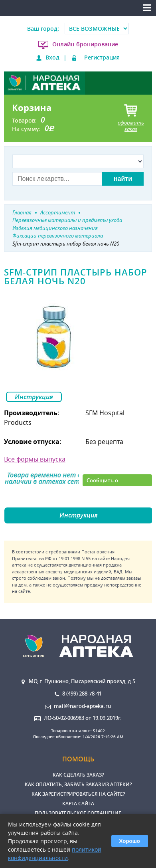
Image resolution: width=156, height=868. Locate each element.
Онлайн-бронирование (85, 44)
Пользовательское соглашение (78, 813)
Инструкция (34, 397)
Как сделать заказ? (78, 775)
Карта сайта (78, 804)
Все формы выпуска (35, 459)
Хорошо (130, 841)
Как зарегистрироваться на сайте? (78, 794)
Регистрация (102, 57)
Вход (52, 57)
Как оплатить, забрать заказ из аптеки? (78, 784)
